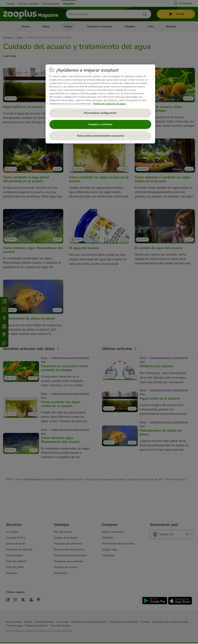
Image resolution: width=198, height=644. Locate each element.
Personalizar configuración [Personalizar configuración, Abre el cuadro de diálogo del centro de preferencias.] (100, 113)
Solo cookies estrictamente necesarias (100, 136)
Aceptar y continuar (100, 124)
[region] (100, 104)
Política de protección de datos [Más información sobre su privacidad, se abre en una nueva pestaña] (109, 104)
